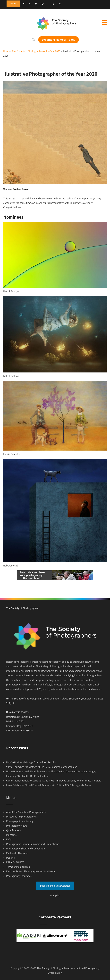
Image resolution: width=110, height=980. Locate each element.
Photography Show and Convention (26, 849)
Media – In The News (17, 853)
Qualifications (14, 830)
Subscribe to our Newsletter (55, 886)
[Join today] (55, 579)
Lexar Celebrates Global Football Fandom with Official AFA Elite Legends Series (49, 785)
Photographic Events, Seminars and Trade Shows (33, 844)
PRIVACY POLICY (15, 862)
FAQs (9, 839)
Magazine (11, 835)
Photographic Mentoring (20, 821)
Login (13, 4)
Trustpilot (55, 895)
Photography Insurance (19, 876)
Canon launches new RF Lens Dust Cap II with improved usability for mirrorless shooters (54, 781)
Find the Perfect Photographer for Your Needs (31, 871)
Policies (10, 858)
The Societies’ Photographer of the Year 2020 (36, 51)
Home (7, 51)
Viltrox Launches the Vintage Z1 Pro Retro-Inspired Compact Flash (42, 767)
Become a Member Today (59, 40)
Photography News (17, 826)
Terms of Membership (18, 867)
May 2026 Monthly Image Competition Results (31, 762)
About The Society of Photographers (26, 812)
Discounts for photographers (22, 817)
